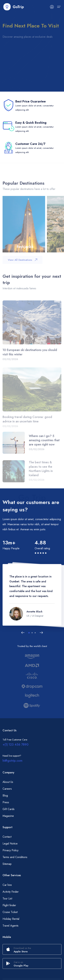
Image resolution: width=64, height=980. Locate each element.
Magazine (8, 816)
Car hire (7, 885)
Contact (7, 837)
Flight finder (9, 905)
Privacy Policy (10, 850)
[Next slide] (41, 633)
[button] (29, 633)
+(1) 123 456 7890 (16, 745)
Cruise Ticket (10, 912)
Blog (5, 796)
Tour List (7, 898)
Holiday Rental (11, 919)
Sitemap (7, 864)
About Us (8, 782)
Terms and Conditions (15, 857)
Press (6, 802)
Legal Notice (10, 844)
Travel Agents (10, 926)
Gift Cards (9, 809)
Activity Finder (11, 892)
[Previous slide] (23, 633)
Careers (7, 789)
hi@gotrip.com (12, 761)
